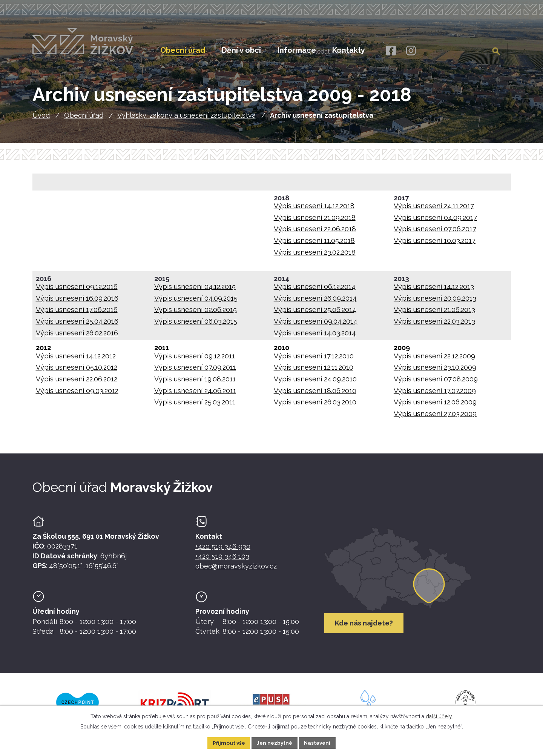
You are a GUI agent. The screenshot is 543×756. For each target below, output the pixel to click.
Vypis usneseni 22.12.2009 (434, 359)
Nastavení (319, 742)
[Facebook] (390, 51)
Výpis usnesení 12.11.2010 (314, 371)
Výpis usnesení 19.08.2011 (195, 382)
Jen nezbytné (275, 742)
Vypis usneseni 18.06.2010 (315, 394)
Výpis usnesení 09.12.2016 (77, 290)
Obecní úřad (84, 119)
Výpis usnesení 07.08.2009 (436, 382)
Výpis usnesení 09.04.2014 (316, 325)
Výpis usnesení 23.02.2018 (315, 255)
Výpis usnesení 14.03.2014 (315, 336)
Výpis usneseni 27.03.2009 (435, 417)
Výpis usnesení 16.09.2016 (77, 302)
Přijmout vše (227, 742)
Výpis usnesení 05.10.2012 (77, 371)
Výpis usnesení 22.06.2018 (315, 232)
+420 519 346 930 (223, 550)
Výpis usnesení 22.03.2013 (434, 325)
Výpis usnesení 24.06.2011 (195, 394)
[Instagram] (411, 51)
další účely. (439, 716)
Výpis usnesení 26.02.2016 (77, 336)
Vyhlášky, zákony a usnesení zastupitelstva (186, 119)
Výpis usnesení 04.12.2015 (195, 290)
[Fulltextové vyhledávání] (469, 50)
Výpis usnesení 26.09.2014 (315, 302)
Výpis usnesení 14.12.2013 (434, 290)
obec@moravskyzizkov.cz (236, 569)
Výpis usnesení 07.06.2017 (435, 232)
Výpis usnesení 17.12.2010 (314, 359)
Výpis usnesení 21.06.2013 (434, 313)
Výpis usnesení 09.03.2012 (77, 394)
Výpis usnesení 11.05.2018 (314, 244)
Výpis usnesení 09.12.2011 (195, 359)
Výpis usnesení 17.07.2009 (435, 394)
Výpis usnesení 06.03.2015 (196, 325)
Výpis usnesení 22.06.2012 (77, 382)
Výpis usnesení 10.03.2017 (435, 244)
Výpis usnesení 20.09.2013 (435, 302)
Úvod (41, 119)
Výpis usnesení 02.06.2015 (196, 313)
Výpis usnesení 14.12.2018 (314, 209)
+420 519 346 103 (222, 560)
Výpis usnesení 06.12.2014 (315, 290)
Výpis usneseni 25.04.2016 (77, 325)
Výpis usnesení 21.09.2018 (315, 221)
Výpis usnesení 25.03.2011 (195, 405)
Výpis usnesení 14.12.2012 (76, 359)
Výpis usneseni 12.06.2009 (435, 405)
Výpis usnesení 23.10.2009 (435, 371)
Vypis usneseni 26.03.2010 (315, 405)
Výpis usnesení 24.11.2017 (434, 209)
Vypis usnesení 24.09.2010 (315, 382)
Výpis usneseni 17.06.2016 (77, 313)
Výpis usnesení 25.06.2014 (315, 313)
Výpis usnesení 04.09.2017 (435, 221)
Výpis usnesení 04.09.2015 (196, 302)
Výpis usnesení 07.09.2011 (195, 371)
